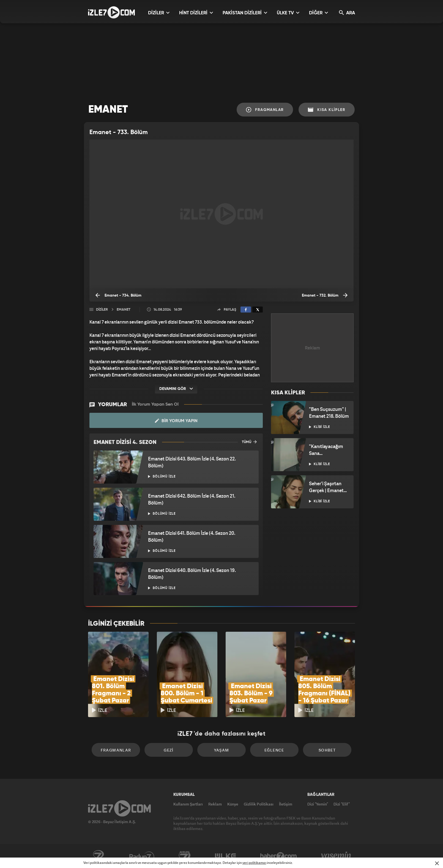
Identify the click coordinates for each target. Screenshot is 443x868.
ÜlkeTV (225, 856)
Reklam (215, 804)
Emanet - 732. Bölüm (325, 295)
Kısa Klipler (327, 110)
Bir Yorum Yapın (176, 421)
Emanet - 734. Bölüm (118, 295)
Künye (233, 804)
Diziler (102, 310)
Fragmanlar (265, 110)
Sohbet (327, 750)
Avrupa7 (185, 856)
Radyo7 (142, 856)
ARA (347, 13)
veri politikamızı (254, 863)
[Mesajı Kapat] (437, 863)
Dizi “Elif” (342, 804)
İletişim (286, 804)
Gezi (169, 750)
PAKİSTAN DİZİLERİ (245, 13)
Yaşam (222, 750)
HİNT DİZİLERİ (196, 13)
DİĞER (318, 13)
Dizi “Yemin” (318, 804)
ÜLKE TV (288, 13)
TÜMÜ (249, 442)
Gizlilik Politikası (259, 804)
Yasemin (337, 856)
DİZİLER (159, 13)
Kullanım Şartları (188, 804)
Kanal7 (98, 856)
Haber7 (279, 856)
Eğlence (274, 750)
